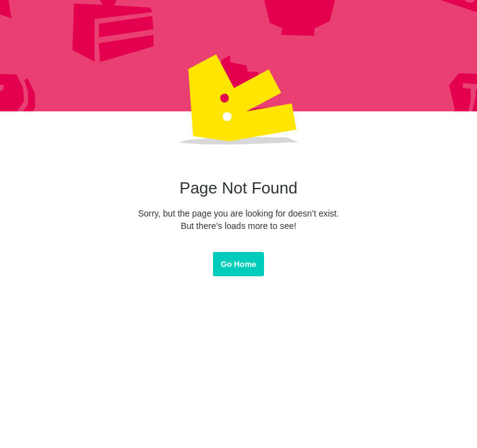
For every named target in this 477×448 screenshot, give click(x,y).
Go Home (239, 264)
